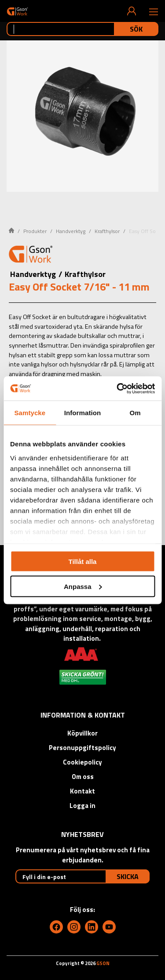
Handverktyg (71, 231)
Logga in (82, 806)
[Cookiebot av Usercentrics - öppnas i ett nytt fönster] (117, 388)
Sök (136, 29)
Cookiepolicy (82, 762)
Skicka (128, 876)
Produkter (35, 231)
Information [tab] (83, 413)
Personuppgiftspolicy (82, 748)
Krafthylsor (107, 231)
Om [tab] (135, 413)
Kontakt (82, 791)
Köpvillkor (82, 733)
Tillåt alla (83, 562)
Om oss (83, 777)
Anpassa (83, 586)
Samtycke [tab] (30, 413)
